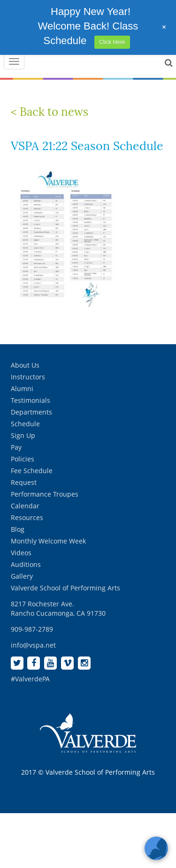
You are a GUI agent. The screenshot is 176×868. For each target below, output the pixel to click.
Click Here (112, 42)
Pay (16, 447)
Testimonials (31, 400)
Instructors (28, 377)
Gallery (22, 576)
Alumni (22, 389)
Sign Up (23, 435)
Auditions (26, 564)
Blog (18, 529)
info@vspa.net (33, 645)
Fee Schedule (32, 471)
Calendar (25, 506)
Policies (23, 459)
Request (24, 482)
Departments (31, 412)
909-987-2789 (32, 629)
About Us (25, 365)
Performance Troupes (45, 494)
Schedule (25, 424)
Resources (27, 517)
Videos (21, 553)
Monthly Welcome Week (48, 541)
